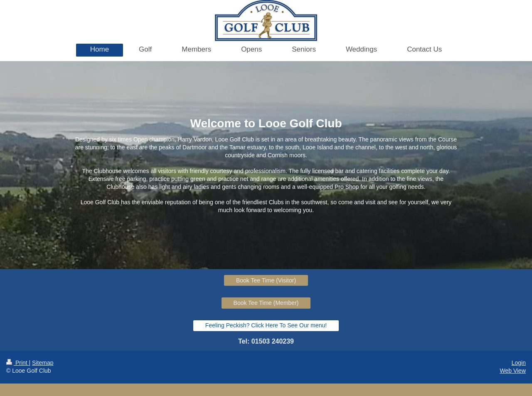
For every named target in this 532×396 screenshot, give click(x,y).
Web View (513, 371)
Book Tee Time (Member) (266, 303)
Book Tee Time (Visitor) (266, 280)
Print (18, 363)
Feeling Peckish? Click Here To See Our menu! (266, 325)
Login (519, 363)
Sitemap (43, 363)
